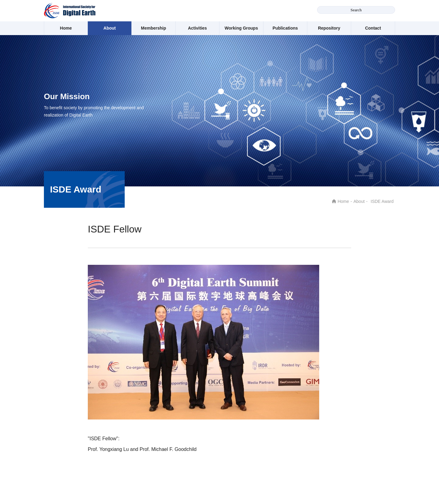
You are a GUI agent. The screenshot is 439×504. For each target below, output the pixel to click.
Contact (373, 28)
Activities (197, 28)
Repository (329, 28)
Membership (153, 28)
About (109, 28)
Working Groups (241, 28)
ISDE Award (382, 201)
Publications (285, 28)
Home (66, 28)
